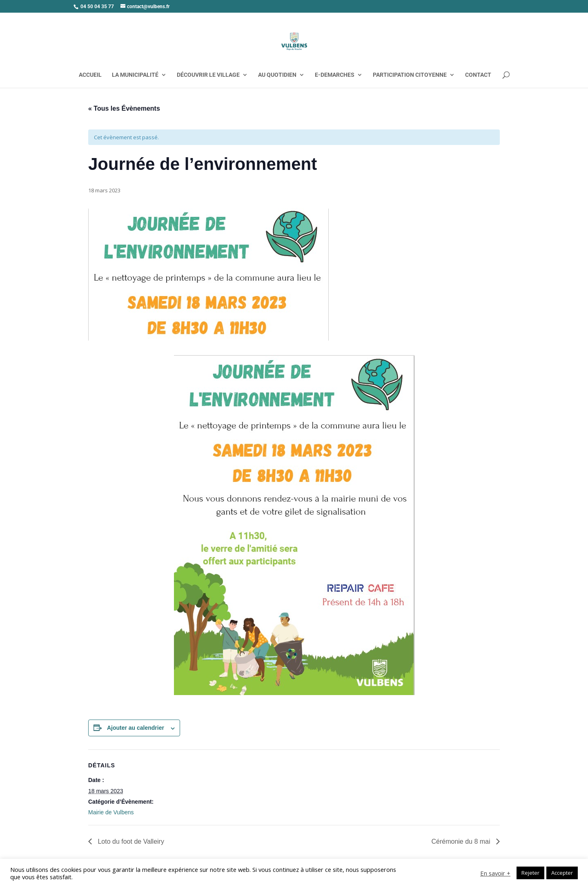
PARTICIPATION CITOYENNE (410, 75)
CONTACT (478, 75)
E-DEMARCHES (335, 75)
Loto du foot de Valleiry (130, 841)
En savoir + (495, 873)
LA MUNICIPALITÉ (135, 75)
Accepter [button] (562, 873)
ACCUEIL (90, 75)
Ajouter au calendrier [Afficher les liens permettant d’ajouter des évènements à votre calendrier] (136, 728)
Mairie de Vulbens (111, 812)
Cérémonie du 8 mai (462, 841)
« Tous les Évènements (124, 108)
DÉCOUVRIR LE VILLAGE (208, 75)
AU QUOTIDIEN (277, 75)
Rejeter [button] (530, 873)
